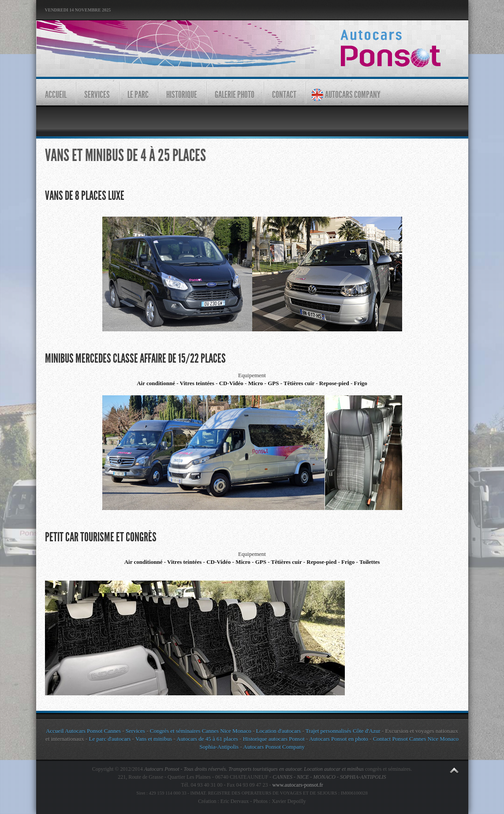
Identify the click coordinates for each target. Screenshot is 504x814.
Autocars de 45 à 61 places (207, 739)
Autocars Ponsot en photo (339, 739)
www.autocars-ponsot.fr (297, 785)
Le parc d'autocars (110, 739)
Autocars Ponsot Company (274, 747)
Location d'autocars (279, 731)
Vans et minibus (154, 739)
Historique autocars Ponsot (274, 739)
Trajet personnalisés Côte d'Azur (342, 731)
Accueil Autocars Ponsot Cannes (83, 731)
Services (135, 731)
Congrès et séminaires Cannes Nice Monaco (201, 731)
